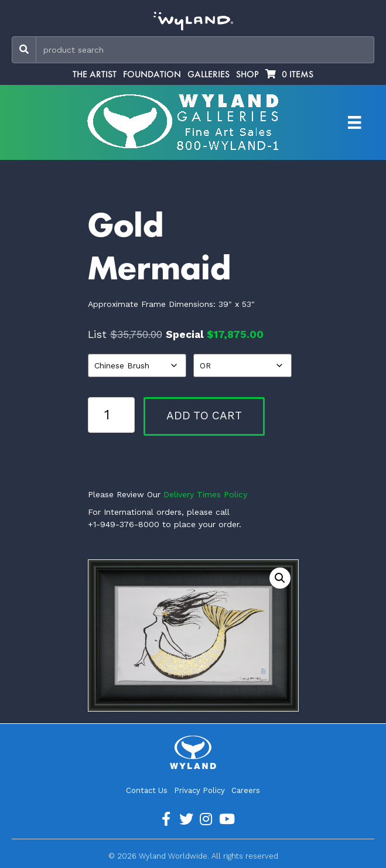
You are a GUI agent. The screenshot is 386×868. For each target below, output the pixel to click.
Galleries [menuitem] (209, 74)
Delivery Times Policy (205, 494)
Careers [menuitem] (246, 790)
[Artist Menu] (354, 122)
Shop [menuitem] (247, 74)
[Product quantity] (111, 415)
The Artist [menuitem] (95, 74)
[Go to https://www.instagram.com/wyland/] (206, 819)
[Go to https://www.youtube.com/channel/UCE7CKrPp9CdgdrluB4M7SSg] (226, 819)
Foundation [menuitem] (152, 74)
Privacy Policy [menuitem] (199, 790)
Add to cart (204, 416)
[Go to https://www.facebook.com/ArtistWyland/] (166, 819)
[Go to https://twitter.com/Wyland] (186, 819)
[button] (280, 578)
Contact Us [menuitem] (147, 790)
